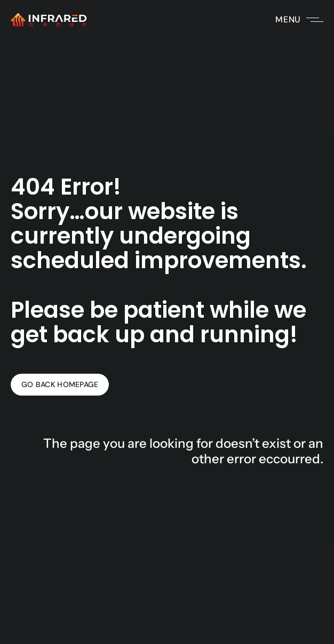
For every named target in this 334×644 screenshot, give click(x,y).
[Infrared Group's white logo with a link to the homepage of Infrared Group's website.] (49, 20)
